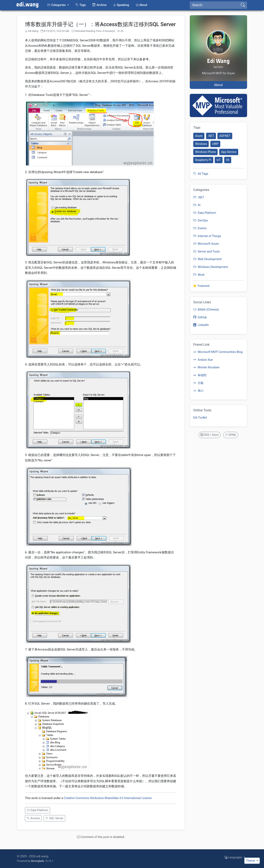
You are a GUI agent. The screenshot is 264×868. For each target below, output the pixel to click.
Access (33, 818)
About (219, 85)
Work (199, 275)
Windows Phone (205, 152)
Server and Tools (206, 252)
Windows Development (211, 267)
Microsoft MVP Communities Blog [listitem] (218, 352)
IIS (228, 160)
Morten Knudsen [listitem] (206, 367)
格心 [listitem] (198, 391)
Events (200, 228)
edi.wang (28, 5)
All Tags (201, 174)
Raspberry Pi (203, 160)
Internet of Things (207, 236)
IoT (219, 160)
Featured (201, 286)
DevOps (201, 220)
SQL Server (54, 818)
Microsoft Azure (206, 244)
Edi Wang (218, 61)
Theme (251, 861)
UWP (215, 144)
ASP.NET (225, 136)
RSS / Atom (210, 435)
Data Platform (38, 810)
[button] (58, 5)
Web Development (207, 259)
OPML (231, 435)
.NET (211, 136)
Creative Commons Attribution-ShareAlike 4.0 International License (108, 798)
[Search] (214, 5)
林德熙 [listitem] (200, 375)
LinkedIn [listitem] (201, 325)
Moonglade (37, 861)
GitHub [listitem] (200, 317)
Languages (234, 857)
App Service (229, 152)
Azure (199, 136)
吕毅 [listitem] (198, 383)
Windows (201, 144)
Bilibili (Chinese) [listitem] (206, 310)
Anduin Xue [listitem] (203, 360)
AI (197, 205)
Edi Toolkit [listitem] (200, 418)
